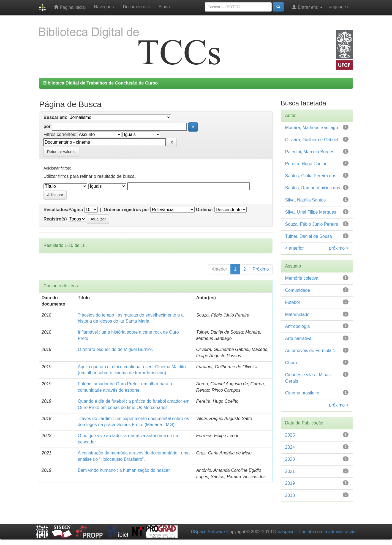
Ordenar (205, 210)
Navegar (104, 7)
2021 (290, 471)
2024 (290, 447)
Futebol (292, 302)
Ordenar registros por (126, 210)
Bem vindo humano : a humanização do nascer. (124, 470)
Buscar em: (55, 117)
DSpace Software (208, 532)
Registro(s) (55, 219)
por (47, 126)
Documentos (137, 7)
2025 (290, 435)
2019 (290, 483)
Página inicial (70, 7)
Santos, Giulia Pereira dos (311, 176)
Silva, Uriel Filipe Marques (311, 212)
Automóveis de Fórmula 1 (310, 351)
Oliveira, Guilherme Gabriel (312, 140)
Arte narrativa (298, 338)
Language (338, 7)
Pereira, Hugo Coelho (306, 164)
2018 (290, 495)
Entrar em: (307, 7)
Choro (291, 363)
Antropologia (298, 326)
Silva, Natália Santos (306, 200)
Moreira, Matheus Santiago (312, 128)
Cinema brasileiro (302, 393)
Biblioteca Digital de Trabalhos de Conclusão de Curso (100, 83)
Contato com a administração (327, 532)
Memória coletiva (302, 278)
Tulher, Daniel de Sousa (309, 236)
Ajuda (164, 7)
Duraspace (284, 532)
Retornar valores (61, 152)
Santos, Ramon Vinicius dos (313, 188)
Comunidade (298, 290)
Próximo (261, 269)
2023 (290, 459)
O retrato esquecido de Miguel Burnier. (115, 349)
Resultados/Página (63, 210)
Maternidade (297, 314)
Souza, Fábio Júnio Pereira (312, 224)
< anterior (295, 248)
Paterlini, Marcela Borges (310, 152)
